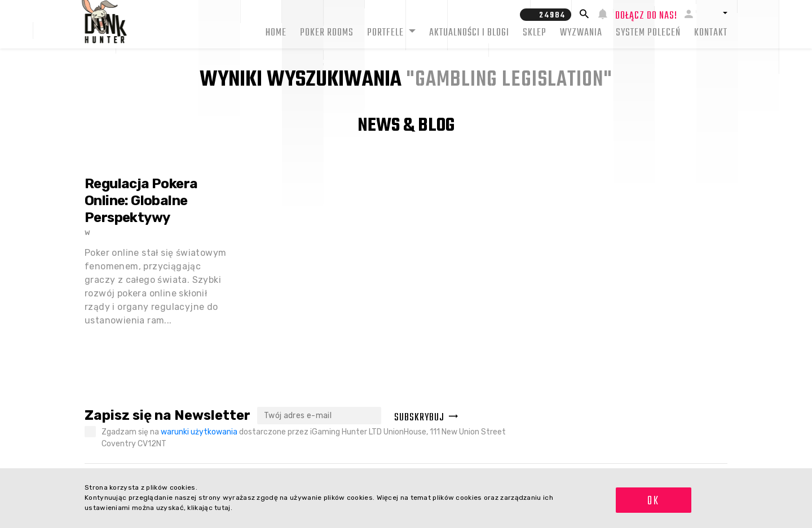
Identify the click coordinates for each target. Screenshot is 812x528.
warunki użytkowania (199, 432)
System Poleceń (648, 33)
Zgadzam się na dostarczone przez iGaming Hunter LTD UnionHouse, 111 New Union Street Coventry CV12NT (304, 438)
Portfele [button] (387, 33)
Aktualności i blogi (469, 33)
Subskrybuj (426, 418)
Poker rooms (327, 33)
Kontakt (711, 33)
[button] (714, 13)
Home (276, 33)
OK (653, 501)
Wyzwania (581, 33)
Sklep (535, 33)
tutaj (222, 508)
